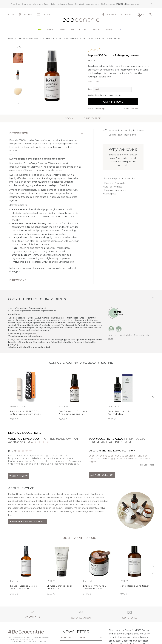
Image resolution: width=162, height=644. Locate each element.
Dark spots (110, 194)
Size (90, 89)
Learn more (93, 81)
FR (9, 14)
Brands (109, 30)
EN (13, 14)
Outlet (121, 30)
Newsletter (70, 632)
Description (19, 133)
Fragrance (96, 30)
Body (63, 30)
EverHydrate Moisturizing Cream (59, 4)
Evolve (94, 50)
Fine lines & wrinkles (115, 183)
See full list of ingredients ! (123, 135)
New (40, 30)
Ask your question (102, 475)
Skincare (51, 30)
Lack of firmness (113, 187)
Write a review (18, 476)
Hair (72, 30)
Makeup (82, 30)
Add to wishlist (131, 108)
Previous (19, 47)
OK (100, 638)
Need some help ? (97, 109)
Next (19, 103)
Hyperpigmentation (115, 190)
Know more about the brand (28, 521)
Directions (18, 280)
